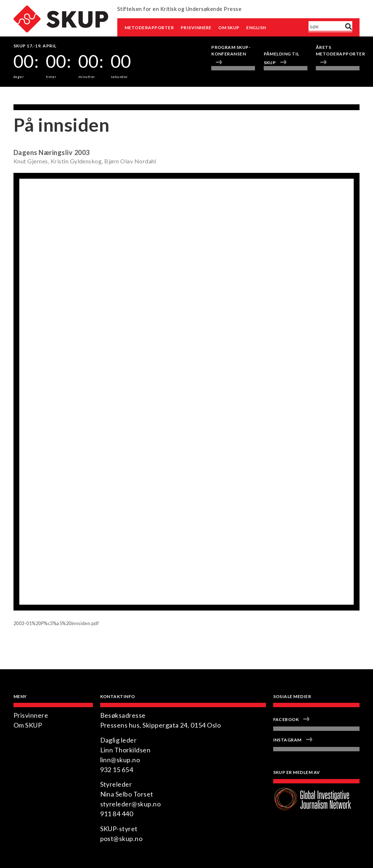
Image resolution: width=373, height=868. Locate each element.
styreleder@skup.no (131, 804)
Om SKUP (229, 28)
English (256, 28)
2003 (82, 152)
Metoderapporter (149, 28)
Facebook (286, 719)
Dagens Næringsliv (43, 152)
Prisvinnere (196, 28)
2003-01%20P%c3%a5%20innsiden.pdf (56, 623)
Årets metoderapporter (338, 51)
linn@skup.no (120, 760)
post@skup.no (121, 838)
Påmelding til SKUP (282, 58)
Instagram (287, 740)
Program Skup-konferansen (231, 51)
